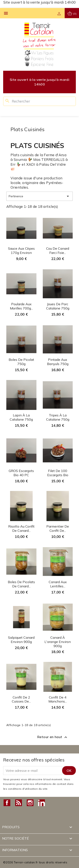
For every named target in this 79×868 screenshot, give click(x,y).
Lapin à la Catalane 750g (21, 417)
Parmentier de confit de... (58, 528)
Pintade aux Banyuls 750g (58, 362)
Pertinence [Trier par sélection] (39, 196)
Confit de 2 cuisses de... (21, 699)
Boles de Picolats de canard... (21, 584)
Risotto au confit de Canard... (21, 528)
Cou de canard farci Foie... (58, 251)
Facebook (7, 803)
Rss (19, 803)
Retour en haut (53, 737)
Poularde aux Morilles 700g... (21, 306)
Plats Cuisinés (28, 129)
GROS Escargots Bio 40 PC (21, 473)
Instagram (30, 803)
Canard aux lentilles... (58, 584)
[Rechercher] (39, 101)
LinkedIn (42, 803)
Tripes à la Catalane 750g (58, 417)
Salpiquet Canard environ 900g (21, 640)
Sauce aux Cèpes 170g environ (21, 251)
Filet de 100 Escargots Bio (58, 473)
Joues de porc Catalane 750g (58, 306)
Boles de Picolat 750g (21, 362)
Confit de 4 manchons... (58, 699)
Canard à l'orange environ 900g (58, 642)
